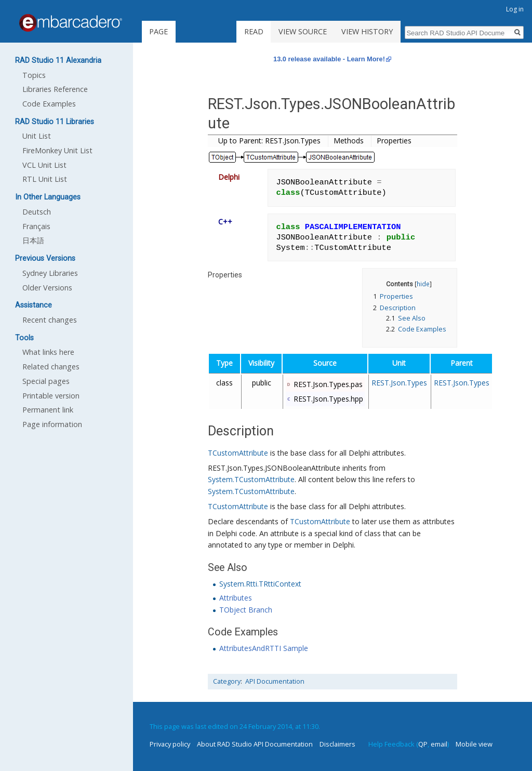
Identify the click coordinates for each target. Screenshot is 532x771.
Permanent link (48, 410)
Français (36, 226)
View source (303, 31)
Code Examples (49, 104)
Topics (34, 75)
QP (423, 744)
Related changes (51, 367)
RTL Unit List (45, 179)
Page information (52, 424)
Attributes (236, 598)
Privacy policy (170, 744)
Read (254, 31)
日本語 (33, 240)
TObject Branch (246, 610)
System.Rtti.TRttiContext (260, 584)
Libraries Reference (55, 89)
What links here (48, 352)
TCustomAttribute (238, 453)
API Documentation (275, 681)
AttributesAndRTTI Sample (264, 648)
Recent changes (50, 320)
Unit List (37, 136)
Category (227, 681)
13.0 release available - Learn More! (329, 59)
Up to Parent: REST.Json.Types (269, 141)
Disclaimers (337, 744)
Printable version (51, 396)
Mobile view (474, 744)
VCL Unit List (44, 165)
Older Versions (47, 288)
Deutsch (37, 212)
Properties (394, 141)
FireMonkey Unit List (57, 150)
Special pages (46, 381)
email (439, 744)
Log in (515, 9)
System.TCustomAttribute (251, 479)
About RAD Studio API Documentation (255, 744)
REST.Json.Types (399, 383)
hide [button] (423, 284)
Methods (349, 141)
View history (367, 31)
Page (158, 31)
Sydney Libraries (50, 273)
